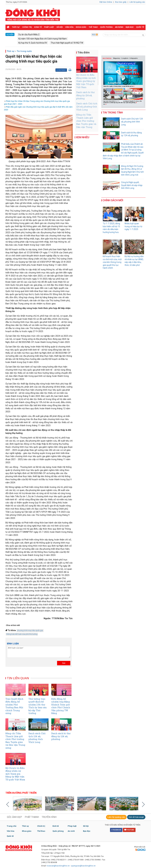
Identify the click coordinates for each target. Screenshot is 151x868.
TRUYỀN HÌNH (49, 817)
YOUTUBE (129, 830)
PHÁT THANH (32, 817)
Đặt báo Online (106, 2)
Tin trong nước (24, 51)
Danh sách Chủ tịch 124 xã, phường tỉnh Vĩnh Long (87, 107)
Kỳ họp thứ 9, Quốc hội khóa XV (33, 43)
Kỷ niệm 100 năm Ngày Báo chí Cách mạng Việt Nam (43, 39)
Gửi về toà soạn (136, 817)
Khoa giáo (81, 27)
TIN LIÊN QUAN (18, 678)
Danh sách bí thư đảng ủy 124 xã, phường (85, 95)
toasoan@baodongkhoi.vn (58, 866)
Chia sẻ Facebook (61, 70)
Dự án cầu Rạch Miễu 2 (29, 35)
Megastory (117, 58)
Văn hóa (69, 27)
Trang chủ (12, 826)
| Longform (125, 58)
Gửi (64, 663)
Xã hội (60, 27)
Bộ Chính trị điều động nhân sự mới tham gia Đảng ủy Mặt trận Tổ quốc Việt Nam (86, 81)
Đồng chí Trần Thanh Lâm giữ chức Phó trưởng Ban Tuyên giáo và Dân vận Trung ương (86, 122)
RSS (95, 35)
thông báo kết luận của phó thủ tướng (22, 634)
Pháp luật (49, 27)
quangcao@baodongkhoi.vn (83, 866)
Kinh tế (38, 27)
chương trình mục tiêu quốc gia (30, 630)
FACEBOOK (116, 830)
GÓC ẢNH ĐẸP (14, 817)
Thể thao (93, 27)
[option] (113, 97)
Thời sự (16, 27)
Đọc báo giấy (121, 2)
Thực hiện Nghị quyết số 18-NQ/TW (67, 43)
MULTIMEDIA (107, 58)
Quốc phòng (106, 27)
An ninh (119, 27)
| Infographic (134, 58)
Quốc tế (140, 27)
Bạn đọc (130, 27)
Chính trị (27, 27)
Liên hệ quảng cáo (137, 2)
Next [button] (142, 95)
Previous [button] (104, 95)
